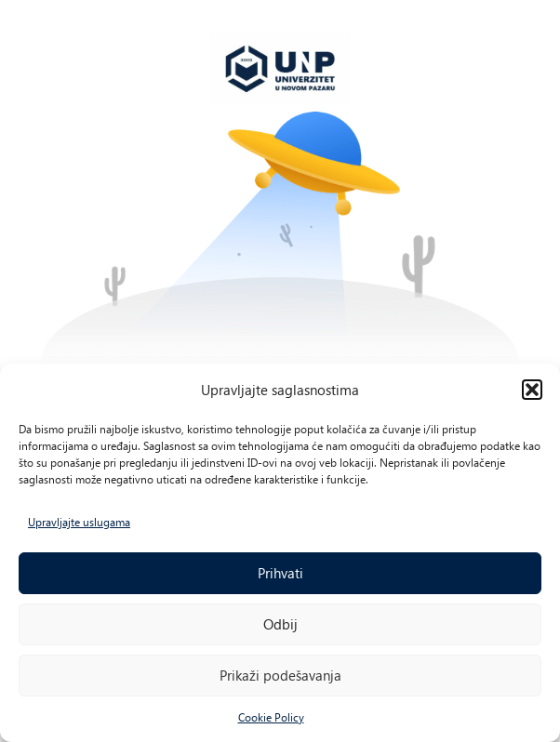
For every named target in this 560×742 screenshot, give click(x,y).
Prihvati (280, 573)
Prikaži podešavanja (280, 675)
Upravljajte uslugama (79, 522)
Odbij (280, 624)
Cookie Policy (271, 717)
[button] (532, 390)
